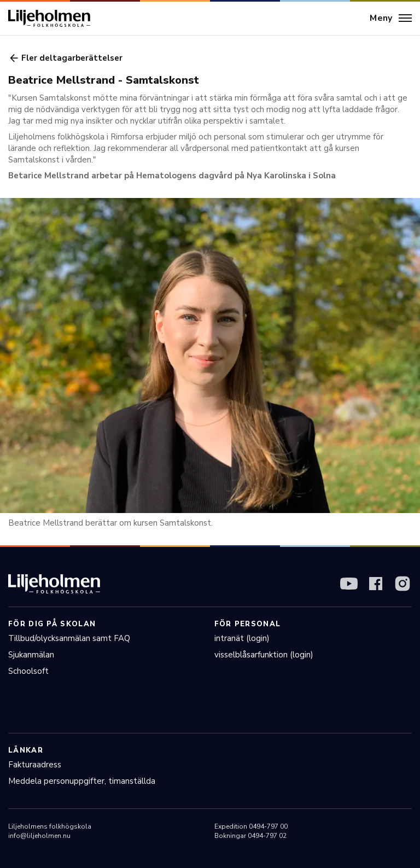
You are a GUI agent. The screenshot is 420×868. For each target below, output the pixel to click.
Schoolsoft (28, 671)
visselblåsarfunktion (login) (264, 655)
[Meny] (391, 19)
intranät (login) (242, 638)
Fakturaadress (35, 765)
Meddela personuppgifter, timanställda (82, 781)
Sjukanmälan (31, 655)
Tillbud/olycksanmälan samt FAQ (69, 638)
